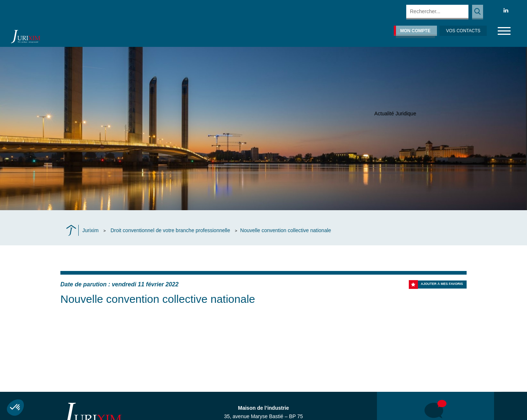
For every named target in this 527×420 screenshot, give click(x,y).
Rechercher (478, 12)
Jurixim (90, 230)
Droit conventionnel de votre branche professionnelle (170, 230)
